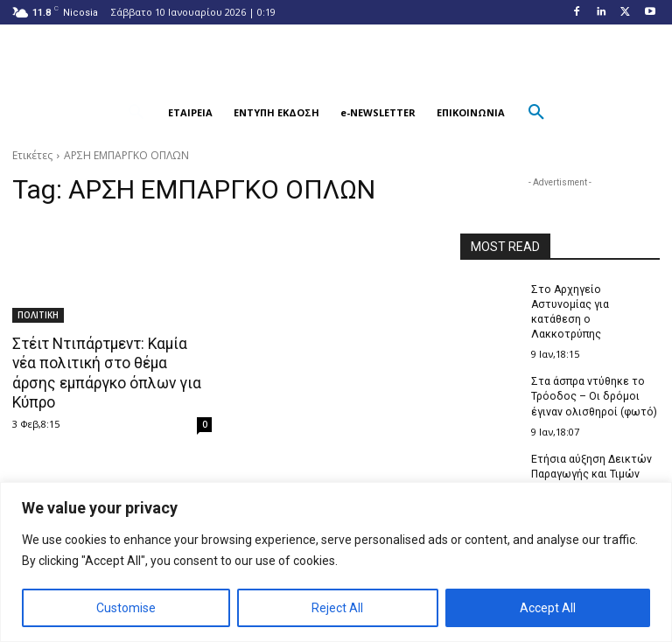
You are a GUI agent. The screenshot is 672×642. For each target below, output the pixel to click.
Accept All (548, 608)
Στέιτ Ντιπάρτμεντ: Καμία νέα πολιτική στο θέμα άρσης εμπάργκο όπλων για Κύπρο (112, 363)
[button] (136, 113)
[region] (336, 562)
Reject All (337, 608)
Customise (126, 608)
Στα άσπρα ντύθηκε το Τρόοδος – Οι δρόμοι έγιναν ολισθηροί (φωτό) (592, 395)
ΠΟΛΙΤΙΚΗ (38, 315)
